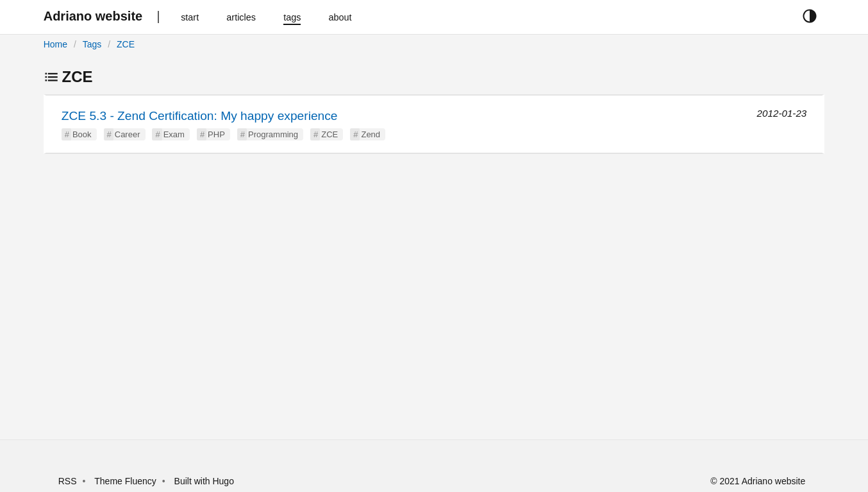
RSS (68, 481)
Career (128, 134)
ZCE (126, 44)
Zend (371, 134)
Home (55, 44)
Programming (273, 134)
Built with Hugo (204, 481)
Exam (174, 134)
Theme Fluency (126, 481)
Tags (92, 44)
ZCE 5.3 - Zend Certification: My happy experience (200, 116)
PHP (216, 134)
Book (82, 134)
